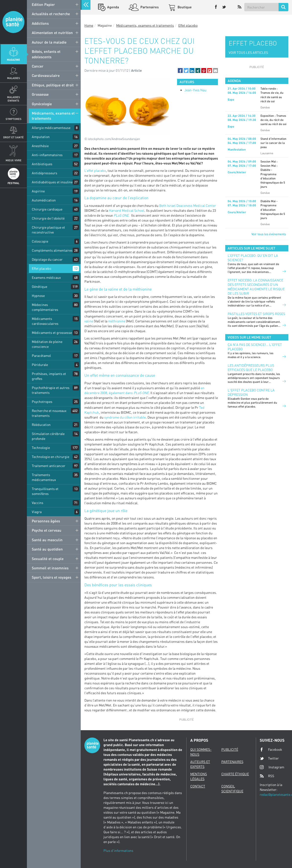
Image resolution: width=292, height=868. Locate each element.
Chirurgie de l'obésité (48, 218)
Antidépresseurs (45, 173)
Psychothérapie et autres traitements (51, 390)
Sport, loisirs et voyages (51, 577)
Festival (13, 183)
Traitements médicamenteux (44, 477)
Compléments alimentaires (52, 250)
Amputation (41, 137)
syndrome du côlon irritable (125, 417)
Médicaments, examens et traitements (53, 116)
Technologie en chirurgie (51, 457)
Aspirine (38, 191)
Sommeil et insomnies (50, 568)
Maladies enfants (14, 99)
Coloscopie (40, 241)
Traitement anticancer (49, 466)
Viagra (37, 512)
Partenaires (149, 7)
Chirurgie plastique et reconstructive (48, 230)
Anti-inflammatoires (47, 155)
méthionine (117, 321)
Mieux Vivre (14, 160)
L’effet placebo (95, 170)
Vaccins (38, 503)
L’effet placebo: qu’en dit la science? (253, 258)
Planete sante (13, 22)
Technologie (41, 448)
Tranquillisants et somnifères (45, 491)
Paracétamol (41, 356)
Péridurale (40, 365)
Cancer (38, 66)
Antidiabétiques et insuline (52, 182)
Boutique (184, 7)
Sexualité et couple (48, 559)
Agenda (113, 7)
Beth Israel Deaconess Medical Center (188, 205)
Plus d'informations (118, 850)
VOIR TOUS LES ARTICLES (248, 53)
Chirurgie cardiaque (47, 209)
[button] (180, 70)
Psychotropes (42, 402)
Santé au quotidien (47, 549)
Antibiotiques (42, 164)
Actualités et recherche (51, 14)
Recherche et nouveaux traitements (49, 413)
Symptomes (14, 119)
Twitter (269, 758)
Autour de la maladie (49, 42)
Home (89, 25)
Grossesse (40, 94)
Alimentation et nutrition (52, 33)
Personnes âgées (46, 521)
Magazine (13, 60)
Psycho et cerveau (47, 530)
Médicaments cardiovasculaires (45, 321)
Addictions (40, 23)
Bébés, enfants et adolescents (46, 54)
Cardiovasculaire (46, 75)
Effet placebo (41, 268)
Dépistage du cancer (47, 259)
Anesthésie (40, 146)
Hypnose (38, 296)
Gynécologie (42, 104)
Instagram (272, 767)
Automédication (44, 200)
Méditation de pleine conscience (47, 344)
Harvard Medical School (127, 210)
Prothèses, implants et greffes (49, 376)
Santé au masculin (47, 540)
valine (89, 321)
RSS (267, 776)
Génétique (39, 287)
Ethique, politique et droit (53, 85)
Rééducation (41, 425)
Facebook (271, 750)
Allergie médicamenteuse (51, 128)
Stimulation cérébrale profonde (48, 436)
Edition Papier (43, 4)
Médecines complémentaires (45, 307)
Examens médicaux (46, 277)
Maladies (14, 78)
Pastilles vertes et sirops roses (256, 314)
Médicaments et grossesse (52, 333)
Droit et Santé (13, 137)
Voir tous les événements (269, 234)
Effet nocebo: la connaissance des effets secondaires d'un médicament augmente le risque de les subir (256, 287)
